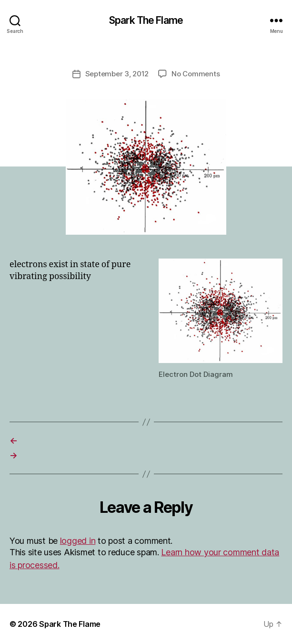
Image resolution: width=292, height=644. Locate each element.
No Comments (196, 74)
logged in (78, 541)
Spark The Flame (146, 20)
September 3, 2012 (117, 74)
